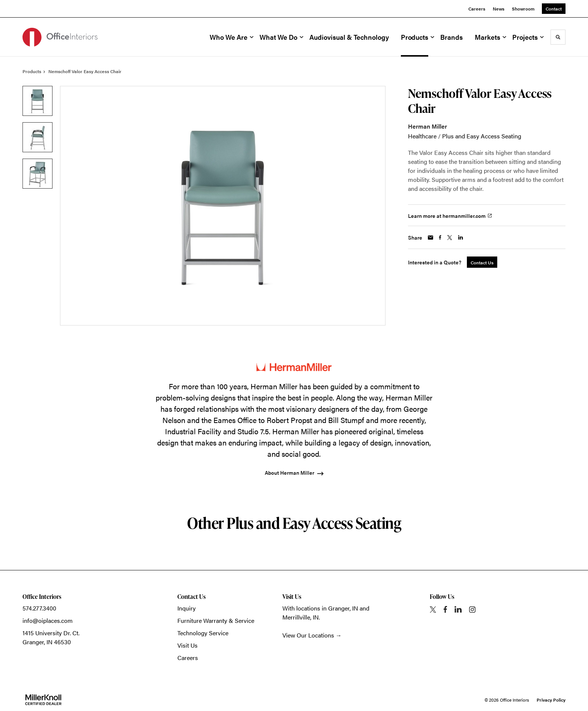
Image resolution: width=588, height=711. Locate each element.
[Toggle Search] (558, 37)
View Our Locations (308, 635)
